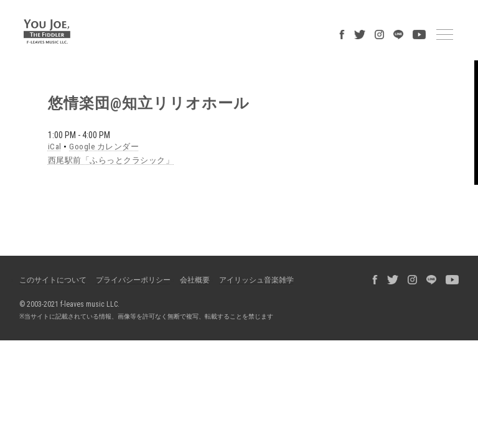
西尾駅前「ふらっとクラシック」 (111, 160)
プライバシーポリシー (133, 280)
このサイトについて (53, 280)
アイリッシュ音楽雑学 (256, 280)
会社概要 (195, 280)
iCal (55, 147)
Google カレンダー (104, 147)
